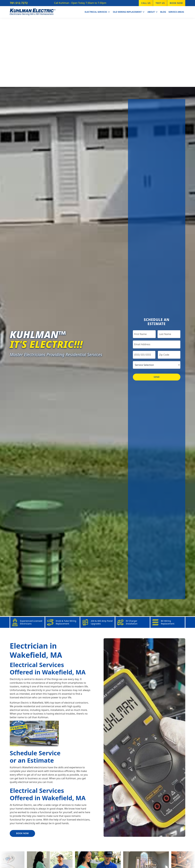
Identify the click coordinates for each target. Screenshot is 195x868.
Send (157, 377)
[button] (97, 12)
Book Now (176, 3)
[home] (33, 12)
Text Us (160, 3)
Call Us (146, 3)
